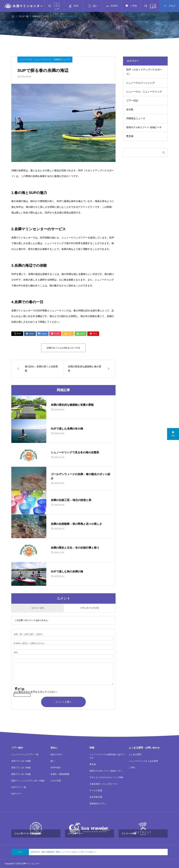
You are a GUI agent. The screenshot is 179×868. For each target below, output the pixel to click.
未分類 (130, 109)
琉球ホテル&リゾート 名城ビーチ (144, 127)
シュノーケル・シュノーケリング (36, 59)
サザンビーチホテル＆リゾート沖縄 (106, 777)
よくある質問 (135, 754)
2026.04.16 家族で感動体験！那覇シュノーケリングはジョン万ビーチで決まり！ (64, 852)
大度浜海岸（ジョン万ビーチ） (104, 784)
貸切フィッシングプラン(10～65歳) (28, 781)
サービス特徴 (96, 790)
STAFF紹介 (56, 768)
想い (53, 761)
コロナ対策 (56, 781)
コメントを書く (63, 702)
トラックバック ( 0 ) (90, 608)
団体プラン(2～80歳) (21, 774)
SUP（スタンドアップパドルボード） (144, 72)
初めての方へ (57, 754)
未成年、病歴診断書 (60, 774)
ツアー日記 (132, 101)
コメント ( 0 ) (37, 608)
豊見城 (130, 136)
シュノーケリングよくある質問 (143, 761)
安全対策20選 (96, 797)
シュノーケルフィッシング (140, 83)
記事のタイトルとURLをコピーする (63, 348)
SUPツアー (17, 794)
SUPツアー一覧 (19, 787)
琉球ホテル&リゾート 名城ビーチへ (106, 771)
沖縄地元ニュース (62, 59)
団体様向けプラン (98, 804)
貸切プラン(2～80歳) (21, 768)
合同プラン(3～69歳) (21, 761)
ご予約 (132, 768)
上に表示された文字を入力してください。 (36, 692)
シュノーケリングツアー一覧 (25, 754)
